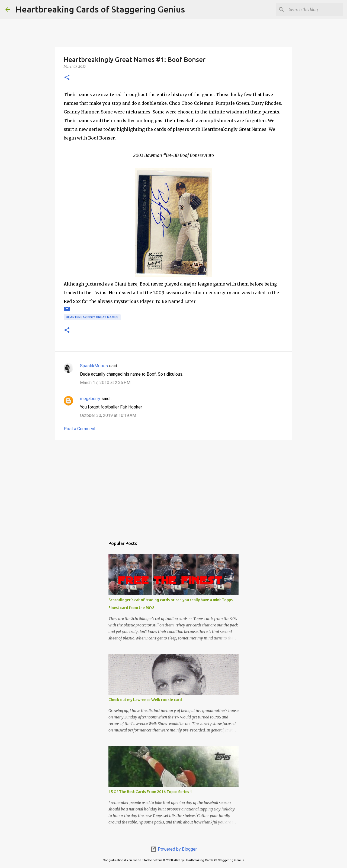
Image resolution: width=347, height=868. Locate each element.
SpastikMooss (94, 366)
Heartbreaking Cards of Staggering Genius (100, 9)
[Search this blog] (314, 9)
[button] (67, 78)
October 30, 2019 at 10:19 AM (108, 415)
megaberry (90, 399)
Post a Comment (80, 429)
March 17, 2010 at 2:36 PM (105, 383)
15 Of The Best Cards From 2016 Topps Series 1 (150, 792)
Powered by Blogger (173, 849)
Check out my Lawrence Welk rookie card (145, 700)
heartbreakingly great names (92, 317)
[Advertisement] (173, 486)
